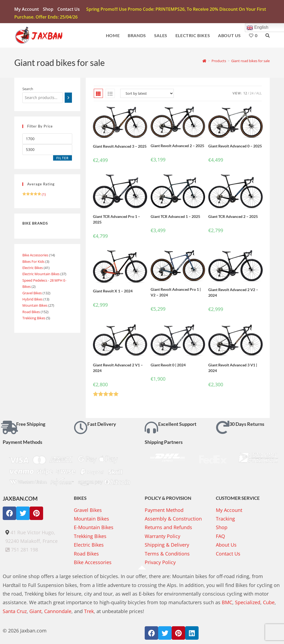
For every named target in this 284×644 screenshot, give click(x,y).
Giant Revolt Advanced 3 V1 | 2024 (233, 369)
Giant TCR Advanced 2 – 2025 (233, 218)
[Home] (204, 62)
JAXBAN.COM (20, 500)
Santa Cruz (15, 612)
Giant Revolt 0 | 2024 (168, 366)
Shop (48, 9)
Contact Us (69, 9)
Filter (63, 159)
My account (27, 9)
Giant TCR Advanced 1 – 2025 (175, 217)
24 (252, 95)
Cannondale (58, 612)
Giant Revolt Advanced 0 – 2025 (235, 147)
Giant (35, 612)
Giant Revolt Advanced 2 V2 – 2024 (233, 293)
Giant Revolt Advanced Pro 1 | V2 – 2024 (176, 293)
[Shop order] (147, 95)
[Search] (68, 99)
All (259, 95)
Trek (89, 612)
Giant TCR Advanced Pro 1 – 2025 (117, 220)
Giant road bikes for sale (250, 62)
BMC (227, 604)
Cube (269, 604)
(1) (34, 195)
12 (245, 95)
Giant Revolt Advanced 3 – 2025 (120, 147)
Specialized (248, 604)
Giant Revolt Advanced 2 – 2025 (177, 147)
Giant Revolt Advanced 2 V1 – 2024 (118, 369)
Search (28, 90)
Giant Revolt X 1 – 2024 (113, 292)
